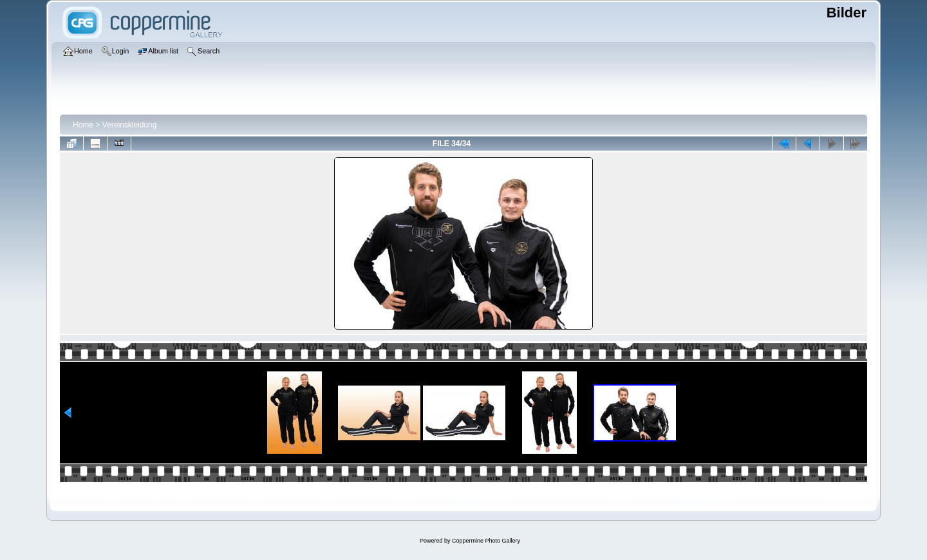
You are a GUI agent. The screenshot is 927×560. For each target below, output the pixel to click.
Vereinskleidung (130, 125)
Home (83, 125)
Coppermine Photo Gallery (486, 541)
